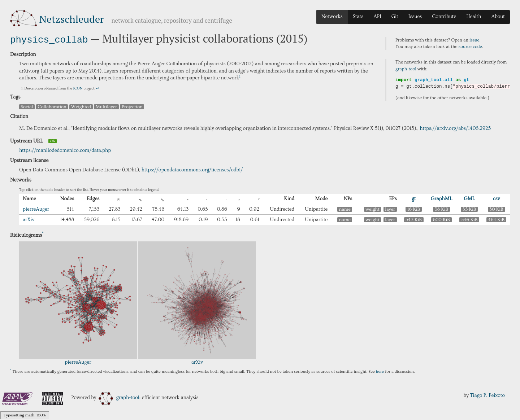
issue (474, 40)
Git (395, 17)
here (380, 371)
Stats (358, 17)
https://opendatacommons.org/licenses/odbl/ (192, 169)
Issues (415, 17)
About (498, 17)
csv (496, 198)
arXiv (29, 219)
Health (474, 17)
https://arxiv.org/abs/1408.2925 (455, 128)
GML (469, 198)
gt (414, 198)
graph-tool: (120, 397)
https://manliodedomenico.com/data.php (65, 150)
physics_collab (49, 39)
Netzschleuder (72, 19)
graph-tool (406, 69)
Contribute (444, 17)
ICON (78, 88)
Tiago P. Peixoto (487, 395)
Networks (332, 17)
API (377, 17)
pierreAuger (36, 209)
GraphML (442, 198)
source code (470, 47)
